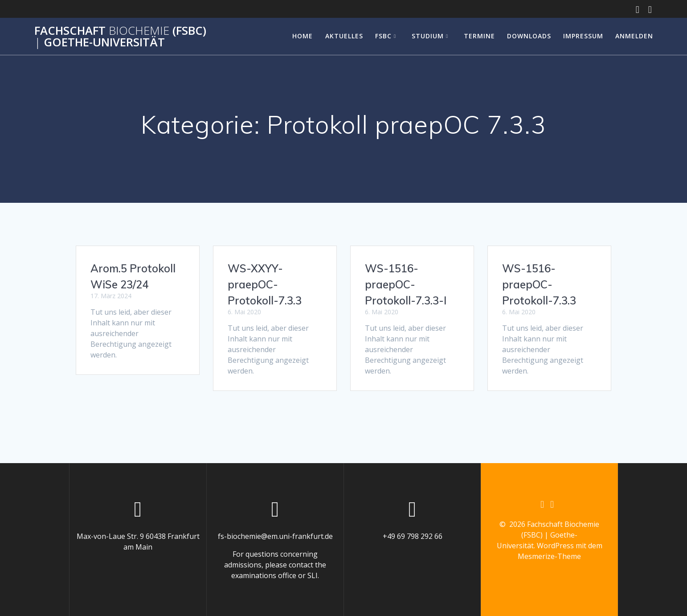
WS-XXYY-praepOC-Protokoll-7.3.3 (265, 284)
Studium (428, 36)
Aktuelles (344, 36)
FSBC (383, 36)
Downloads (529, 36)
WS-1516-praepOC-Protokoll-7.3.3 (539, 284)
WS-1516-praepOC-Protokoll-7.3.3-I (406, 284)
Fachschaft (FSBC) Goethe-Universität (120, 36)
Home (303, 36)
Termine (479, 36)
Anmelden (634, 36)
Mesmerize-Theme (549, 557)
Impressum (583, 36)
